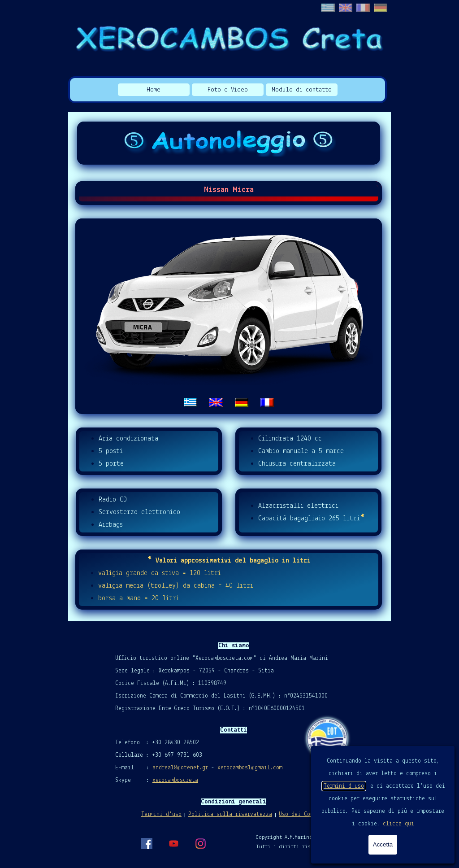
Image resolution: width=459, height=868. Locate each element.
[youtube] (173, 843)
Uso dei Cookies (302, 814)
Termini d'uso (344, 786)
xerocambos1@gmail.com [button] (250, 768)
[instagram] (200, 843)
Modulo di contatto (302, 90)
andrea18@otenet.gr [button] (180, 768)
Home (154, 90)
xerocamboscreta (175, 780)
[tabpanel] (229, 316)
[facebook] (147, 843)
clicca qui (398, 824)
